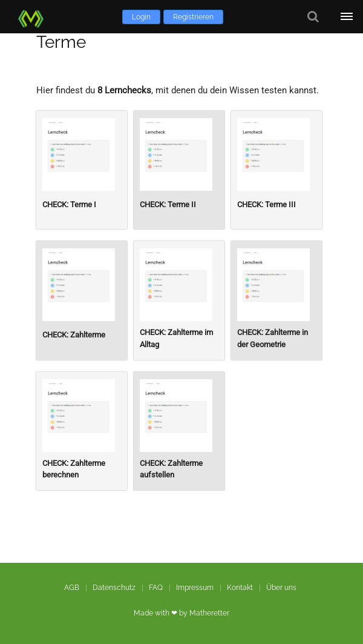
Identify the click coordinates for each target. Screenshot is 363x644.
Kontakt (240, 588)
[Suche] (313, 17)
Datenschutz (114, 588)
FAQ (156, 588)
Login (141, 17)
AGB (72, 588)
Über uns (281, 588)
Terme (61, 42)
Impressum (195, 588)
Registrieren (193, 17)
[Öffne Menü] (346, 17)
